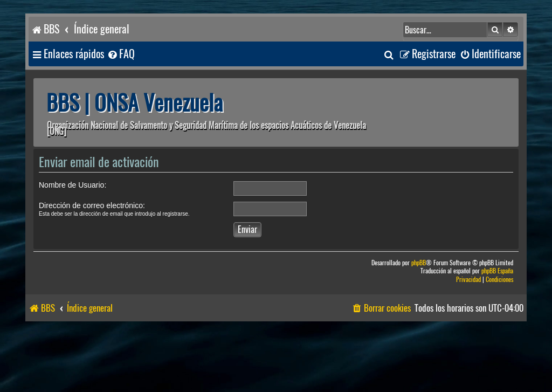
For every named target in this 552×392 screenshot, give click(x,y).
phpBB (419, 263)
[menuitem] (121, 54)
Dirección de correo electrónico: (92, 205)
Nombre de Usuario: (73, 185)
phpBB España (497, 271)
